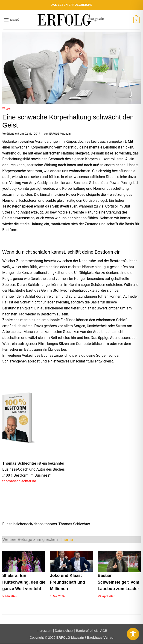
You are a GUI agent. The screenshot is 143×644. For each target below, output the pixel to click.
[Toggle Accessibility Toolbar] (133, 634)
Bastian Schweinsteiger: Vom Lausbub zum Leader (118, 582)
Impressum (44, 631)
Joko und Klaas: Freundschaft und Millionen (67, 582)
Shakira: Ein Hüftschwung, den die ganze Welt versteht (24, 582)
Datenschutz (64, 631)
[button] (12, 20)
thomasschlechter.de (19, 481)
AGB (104, 631)
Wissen (7, 109)
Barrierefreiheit (87, 631)
